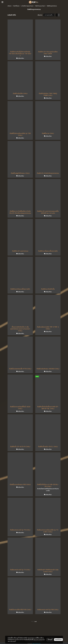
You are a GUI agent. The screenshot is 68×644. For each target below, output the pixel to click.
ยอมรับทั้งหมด (58, 640)
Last (36, 621)
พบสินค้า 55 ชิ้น (12, 15)
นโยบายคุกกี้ (13, 641)
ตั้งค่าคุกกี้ (50, 640)
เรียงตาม (40, 15)
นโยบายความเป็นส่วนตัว (39, 640)
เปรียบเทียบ (21, 58)
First (33, 621)
